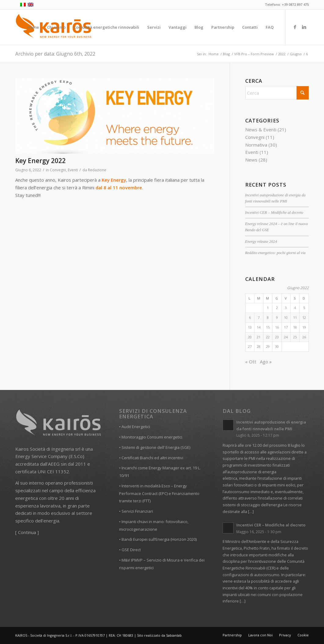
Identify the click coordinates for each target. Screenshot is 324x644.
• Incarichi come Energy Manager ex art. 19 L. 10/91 (160, 472)
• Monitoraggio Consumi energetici (151, 437)
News (251, 160)
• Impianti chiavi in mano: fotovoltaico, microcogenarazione (154, 525)
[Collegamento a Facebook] (295, 27)
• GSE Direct (130, 550)
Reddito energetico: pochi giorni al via (275, 253)
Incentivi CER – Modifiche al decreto (274, 213)
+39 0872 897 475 (295, 4)
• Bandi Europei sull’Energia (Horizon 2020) (158, 539)
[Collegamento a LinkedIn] (304, 27)
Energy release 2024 (261, 242)
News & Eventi (261, 129)
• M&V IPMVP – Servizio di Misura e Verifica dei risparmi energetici (162, 564)
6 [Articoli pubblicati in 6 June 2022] (250, 317)
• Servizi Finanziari (136, 511)
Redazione (97, 170)
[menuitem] (33, 27)
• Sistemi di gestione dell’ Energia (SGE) (155, 447)
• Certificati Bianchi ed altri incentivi (151, 458)
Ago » (266, 362)
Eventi (73, 170)
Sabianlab (174, 635)
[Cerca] (277, 93)
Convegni (58, 170)
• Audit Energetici (135, 427)
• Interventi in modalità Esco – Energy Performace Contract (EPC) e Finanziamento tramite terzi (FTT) (159, 493)
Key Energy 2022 (40, 161)
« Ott (251, 362)
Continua (27, 532)
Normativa (256, 145)
